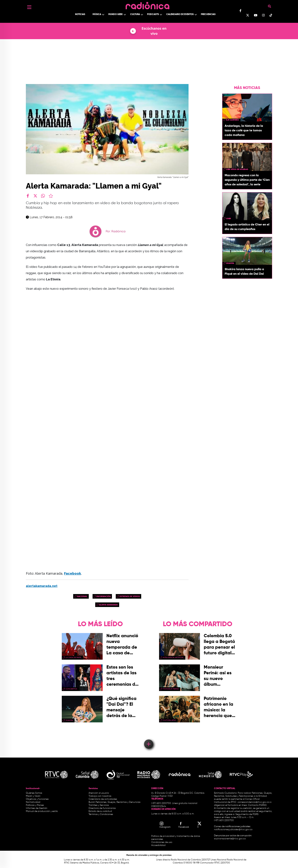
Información (104, 596)
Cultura (135, 14)
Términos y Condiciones (101, 814)
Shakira (230, 263)
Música (97, 14)
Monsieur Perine (171, 689)
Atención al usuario (99, 793)
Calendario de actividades (103, 799)
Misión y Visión (33, 796)
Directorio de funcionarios (102, 808)
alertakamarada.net (42, 586)
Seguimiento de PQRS (247, 814)
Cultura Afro (170, 720)
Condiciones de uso (162, 842)
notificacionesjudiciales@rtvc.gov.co (233, 830)
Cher (229, 219)
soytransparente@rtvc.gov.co (230, 839)
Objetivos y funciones (37, 799)
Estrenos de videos (130, 596)
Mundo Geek (116, 14)
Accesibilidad (159, 845)
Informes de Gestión (37, 808)
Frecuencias (208, 14)
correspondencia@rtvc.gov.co (254, 802)
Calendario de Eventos (180, 14)
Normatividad (33, 802)
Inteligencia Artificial (173, 658)
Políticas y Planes (35, 805)
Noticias (80, 14)
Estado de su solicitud (100, 811)
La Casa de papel (74, 658)
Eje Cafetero (233, 120)
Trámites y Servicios (99, 805)
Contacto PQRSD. (258, 805)
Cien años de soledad (237, 169)
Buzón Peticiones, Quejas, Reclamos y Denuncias (115, 802)
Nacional (82, 596)
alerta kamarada (108, 605)
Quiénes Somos (34, 793)
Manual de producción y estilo (42, 811)
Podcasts (153, 14)
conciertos (71, 689)
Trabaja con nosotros (100, 796)
